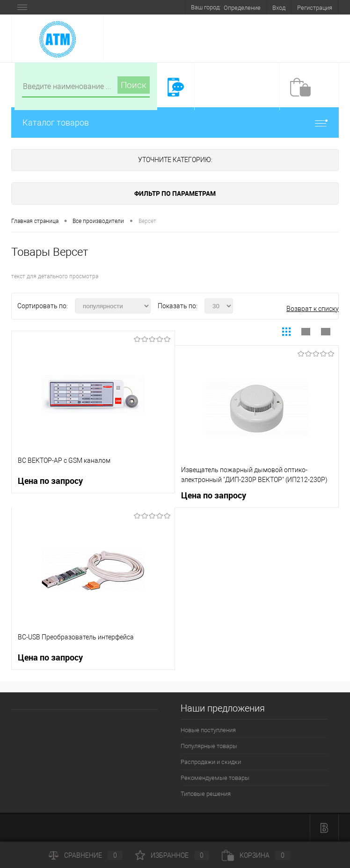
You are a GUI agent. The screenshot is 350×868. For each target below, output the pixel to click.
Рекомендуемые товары (215, 778)
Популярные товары (209, 746)
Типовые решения (206, 794)
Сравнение (86, 855)
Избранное (172, 855)
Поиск (134, 85)
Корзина (256, 855)
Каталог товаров (175, 122)
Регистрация (315, 8)
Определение (242, 8)
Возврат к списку (313, 309)
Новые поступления (208, 730)
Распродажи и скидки (211, 762)
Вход (279, 8)
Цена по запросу (50, 481)
